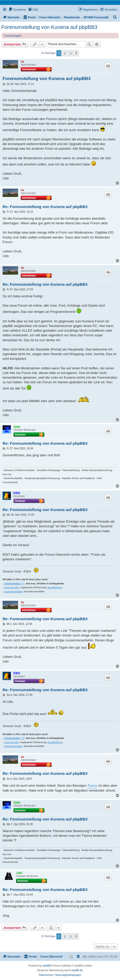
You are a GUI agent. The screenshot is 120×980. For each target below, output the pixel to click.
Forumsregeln (13, 36)
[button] (76, 53)
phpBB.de (77, 970)
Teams (92, 786)
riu (22, 62)
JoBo (19, 873)
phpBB (47, 966)
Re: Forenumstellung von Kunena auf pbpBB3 (45, 207)
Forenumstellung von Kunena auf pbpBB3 (49, 27)
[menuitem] (17, 10)
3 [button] (70, 53)
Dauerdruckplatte (13, 592)
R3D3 (17, 493)
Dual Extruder (12, 587)
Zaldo (17, 427)
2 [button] (65, 53)
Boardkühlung (55, 587)
